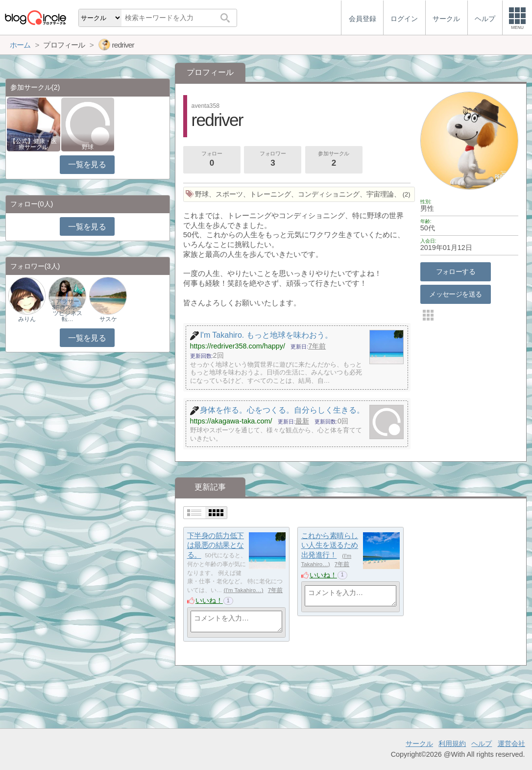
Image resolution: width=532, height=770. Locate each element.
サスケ (108, 319)
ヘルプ (482, 744)
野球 (88, 147)
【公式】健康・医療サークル (33, 144)
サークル (419, 744)
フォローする (456, 272)
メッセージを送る (455, 294)
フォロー (212, 160)
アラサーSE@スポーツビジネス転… (67, 310)
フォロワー (273, 160)
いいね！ (209, 600)
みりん (27, 319)
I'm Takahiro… (243, 590)
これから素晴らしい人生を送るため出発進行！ (330, 545)
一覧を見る (87, 164)
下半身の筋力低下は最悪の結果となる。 (216, 545)
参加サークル (334, 160)
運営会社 (511, 744)
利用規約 (452, 744)
